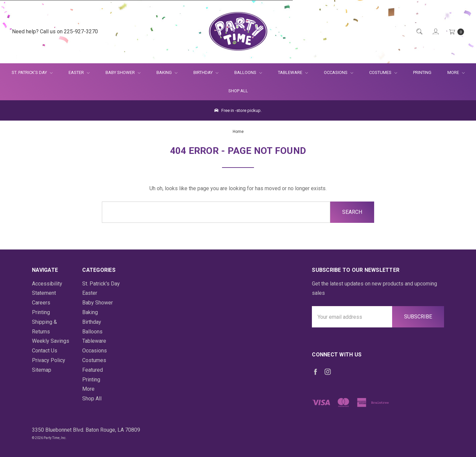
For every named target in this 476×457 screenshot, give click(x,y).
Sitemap (42, 370)
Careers (41, 303)
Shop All (238, 91)
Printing (422, 72)
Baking (167, 72)
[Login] (435, 32)
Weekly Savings (51, 341)
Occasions (339, 72)
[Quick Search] (419, 32)
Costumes (383, 72)
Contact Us (45, 351)
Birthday (206, 72)
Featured (93, 370)
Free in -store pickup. (238, 110)
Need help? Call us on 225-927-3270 (55, 31)
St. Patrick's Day (32, 72)
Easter (79, 72)
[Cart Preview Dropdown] (456, 32)
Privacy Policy (49, 360)
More (452, 72)
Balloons (248, 72)
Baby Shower (123, 72)
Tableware (293, 72)
